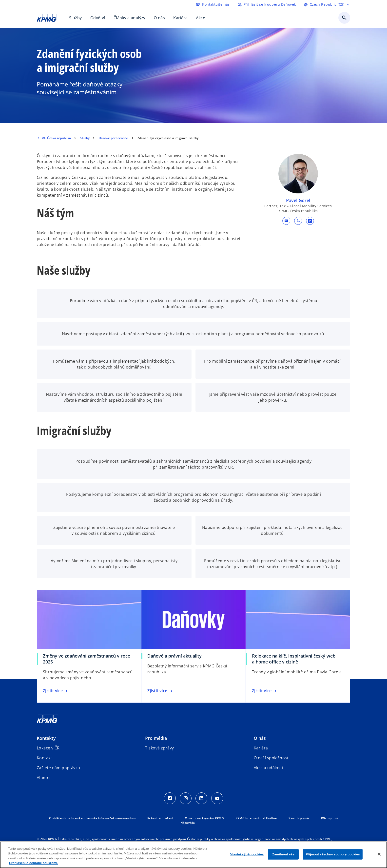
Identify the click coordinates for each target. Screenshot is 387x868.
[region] (193, 855)
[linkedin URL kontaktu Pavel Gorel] (310, 221)
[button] (286, 221)
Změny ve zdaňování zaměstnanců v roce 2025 (87, 659)
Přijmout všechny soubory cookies (333, 854)
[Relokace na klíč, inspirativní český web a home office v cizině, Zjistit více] (265, 691)
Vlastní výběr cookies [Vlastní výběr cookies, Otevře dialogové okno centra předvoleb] (247, 854)
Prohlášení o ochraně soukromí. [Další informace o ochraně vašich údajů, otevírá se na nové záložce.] (34, 863)
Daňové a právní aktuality (174, 656)
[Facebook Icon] (170, 798)
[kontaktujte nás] (213, 4)
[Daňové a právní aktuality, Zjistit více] (160, 691)
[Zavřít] (379, 854)
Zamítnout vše (283, 854)
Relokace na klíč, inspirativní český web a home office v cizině (294, 659)
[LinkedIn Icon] (201, 798)
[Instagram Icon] (186, 798)
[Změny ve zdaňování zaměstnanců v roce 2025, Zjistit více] (56, 691)
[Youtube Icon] (217, 798)
